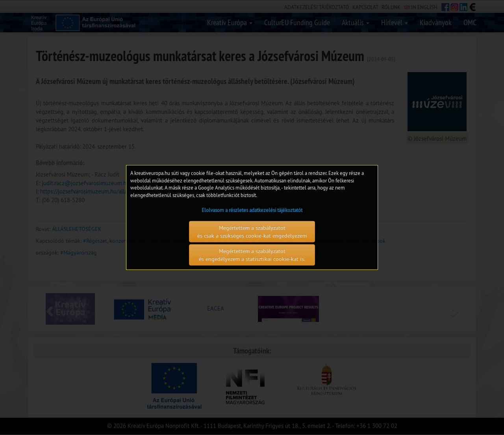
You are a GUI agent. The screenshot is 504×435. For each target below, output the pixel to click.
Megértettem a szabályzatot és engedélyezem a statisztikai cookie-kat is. (252, 255)
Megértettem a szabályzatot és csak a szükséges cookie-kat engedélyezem (252, 232)
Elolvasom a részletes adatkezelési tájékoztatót (252, 210)
